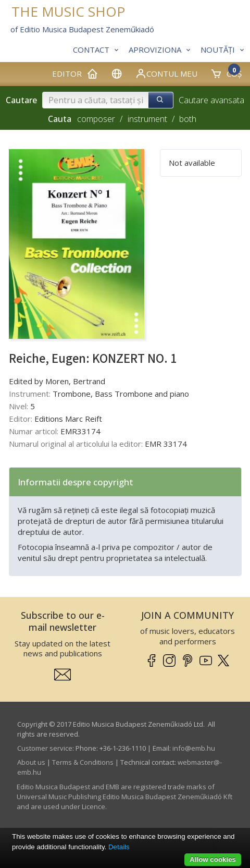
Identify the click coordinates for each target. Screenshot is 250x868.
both (188, 119)
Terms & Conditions (83, 762)
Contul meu (166, 74)
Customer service (45, 748)
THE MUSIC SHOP (68, 12)
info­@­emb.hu (194, 748)
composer (96, 119)
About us (31, 762)
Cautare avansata (211, 100)
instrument (147, 119)
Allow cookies (213, 859)
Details (119, 847)
